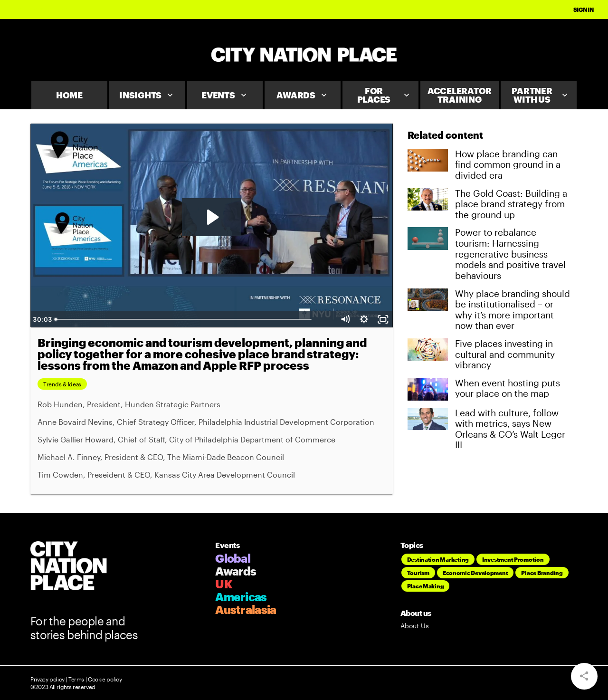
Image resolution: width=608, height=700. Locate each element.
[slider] (203, 319)
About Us (415, 626)
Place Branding (542, 573)
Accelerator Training (460, 95)
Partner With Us (541, 95)
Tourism (418, 573)
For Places (384, 95)
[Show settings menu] (364, 319)
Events (225, 95)
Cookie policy (104, 679)
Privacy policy (47, 679)
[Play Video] (40, 319)
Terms (76, 679)
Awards (303, 95)
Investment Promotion (513, 559)
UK (224, 584)
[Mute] (345, 319)
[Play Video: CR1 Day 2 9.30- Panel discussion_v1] (212, 217)
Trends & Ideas (62, 384)
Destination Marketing (438, 559)
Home (69, 95)
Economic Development (475, 573)
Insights (147, 95)
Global (233, 558)
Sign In (584, 10)
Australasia (246, 609)
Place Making (426, 586)
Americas (241, 597)
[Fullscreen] (383, 319)
